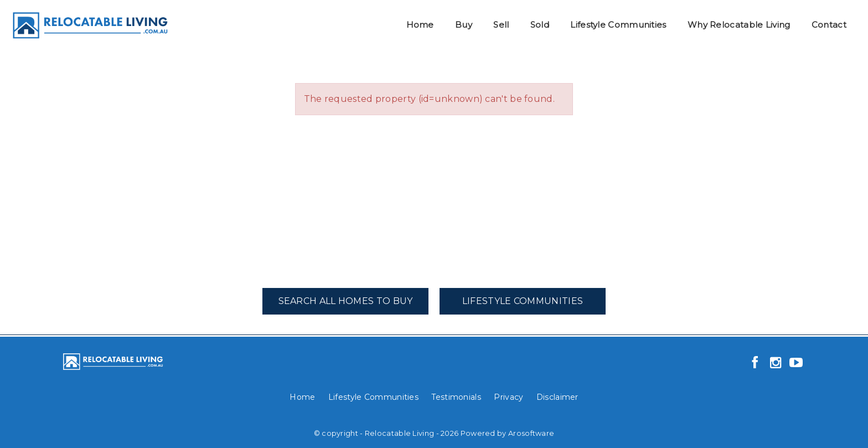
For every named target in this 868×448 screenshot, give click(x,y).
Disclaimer (557, 397)
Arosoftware (531, 433)
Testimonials (456, 397)
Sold (540, 25)
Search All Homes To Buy (346, 301)
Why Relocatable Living (739, 25)
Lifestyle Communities (618, 25)
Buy (464, 25)
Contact (829, 25)
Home (420, 25)
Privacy (508, 397)
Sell (501, 25)
